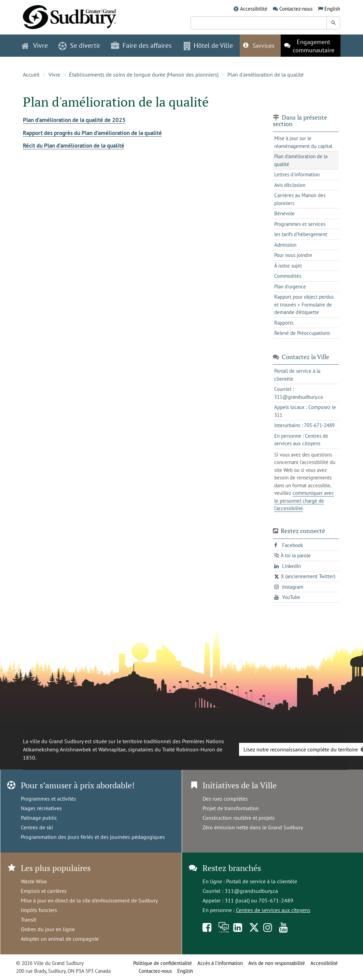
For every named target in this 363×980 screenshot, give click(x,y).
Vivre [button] (35, 45)
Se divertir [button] (79, 45)
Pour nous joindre (293, 255)
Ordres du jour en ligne (48, 929)
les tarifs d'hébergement (301, 234)
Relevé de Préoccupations (302, 333)
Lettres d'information (297, 174)
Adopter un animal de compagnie (60, 939)
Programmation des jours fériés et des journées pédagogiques (93, 837)
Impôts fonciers (39, 910)
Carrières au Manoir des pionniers (300, 199)
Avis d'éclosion (290, 185)
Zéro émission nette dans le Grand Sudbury (253, 827)
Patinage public (39, 818)
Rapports (284, 323)
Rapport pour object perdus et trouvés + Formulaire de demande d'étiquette (304, 304)
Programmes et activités (48, 799)
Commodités (288, 276)
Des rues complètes (225, 799)
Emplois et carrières (44, 891)
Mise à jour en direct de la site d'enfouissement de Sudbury (89, 900)
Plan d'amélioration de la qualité (266, 74)
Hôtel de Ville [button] (208, 45)
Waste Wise (34, 881)
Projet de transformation (231, 808)
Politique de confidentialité (163, 963)
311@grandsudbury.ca (251, 891)
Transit (29, 920)
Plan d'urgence (290, 287)
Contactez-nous (296, 9)
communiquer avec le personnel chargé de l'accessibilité (304, 501)
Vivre (54, 74)
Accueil (31, 74)
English (332, 9)
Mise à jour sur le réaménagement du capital (303, 142)
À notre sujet (288, 266)
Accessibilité (254, 9)
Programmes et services (300, 224)
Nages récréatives (41, 808)
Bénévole (284, 213)
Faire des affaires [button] (141, 45)
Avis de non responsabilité (277, 963)
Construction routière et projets (239, 818)
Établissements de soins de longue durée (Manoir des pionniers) (144, 74)
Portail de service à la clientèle (262, 881)
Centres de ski (37, 827)
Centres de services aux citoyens (273, 910)
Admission (285, 245)
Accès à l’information (220, 963)
